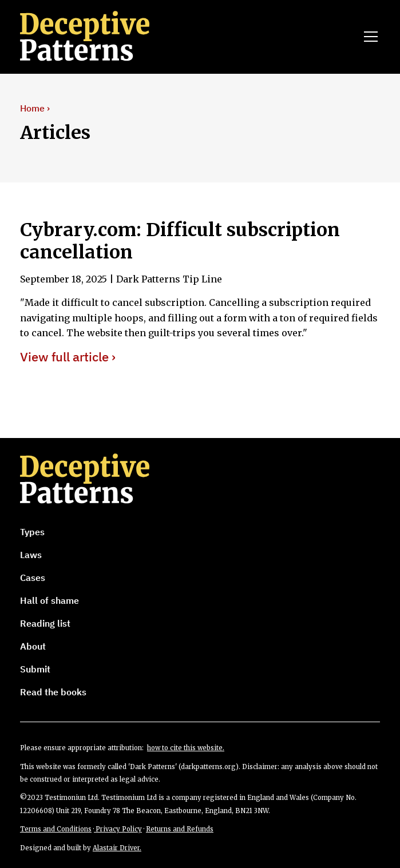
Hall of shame (49, 600)
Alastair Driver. (117, 848)
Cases (33, 578)
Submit (35, 669)
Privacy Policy (118, 829)
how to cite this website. (186, 748)
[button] (369, 37)
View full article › (68, 357)
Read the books (53, 692)
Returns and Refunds (180, 829)
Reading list (45, 623)
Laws (31, 555)
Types (32, 532)
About (33, 646)
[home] (101, 37)
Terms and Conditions (56, 829)
